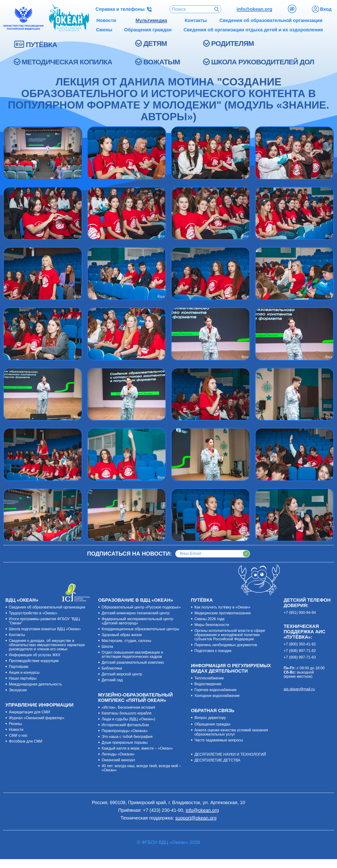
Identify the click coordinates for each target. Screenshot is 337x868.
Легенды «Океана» (118, 754)
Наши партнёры (23, 678)
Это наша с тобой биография (127, 737)
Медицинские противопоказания (223, 613)
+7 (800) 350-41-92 (300, 644)
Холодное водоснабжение (217, 696)
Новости (16, 730)
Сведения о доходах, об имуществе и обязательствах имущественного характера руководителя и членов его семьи (47, 645)
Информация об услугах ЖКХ (35, 655)
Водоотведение (208, 684)
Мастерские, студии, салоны (126, 641)
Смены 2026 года (210, 619)
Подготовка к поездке (213, 651)
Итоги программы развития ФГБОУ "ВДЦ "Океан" (44, 621)
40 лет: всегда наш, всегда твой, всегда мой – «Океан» (141, 768)
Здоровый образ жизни (122, 635)
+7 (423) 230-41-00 (163, 810)
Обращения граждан (212, 724)
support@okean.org (196, 818)
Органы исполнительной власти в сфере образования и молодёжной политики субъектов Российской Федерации (230, 635)
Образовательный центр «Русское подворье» (141, 607)
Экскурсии (18, 690)
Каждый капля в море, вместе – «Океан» (137, 748)
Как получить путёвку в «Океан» (223, 607)
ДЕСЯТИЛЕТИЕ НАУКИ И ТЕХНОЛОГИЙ (230, 754)
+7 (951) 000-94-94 (300, 613)
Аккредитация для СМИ (29, 712)
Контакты (17, 635)
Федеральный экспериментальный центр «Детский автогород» (137, 621)
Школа (107, 646)
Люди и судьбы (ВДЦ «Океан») (128, 719)
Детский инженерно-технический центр (136, 613)
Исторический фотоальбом (125, 725)
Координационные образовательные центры (140, 629)
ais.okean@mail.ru (299, 689)
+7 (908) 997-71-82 (300, 651)
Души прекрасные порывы (125, 742)
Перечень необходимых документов (226, 645)
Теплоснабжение (209, 678)
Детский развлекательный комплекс (133, 662)
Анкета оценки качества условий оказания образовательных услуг (231, 732)
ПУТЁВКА (42, 45)
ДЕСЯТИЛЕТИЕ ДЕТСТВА (217, 760)
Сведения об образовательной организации (47, 607)
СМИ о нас (18, 735)
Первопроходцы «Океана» (125, 731)
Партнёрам (19, 667)
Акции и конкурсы (24, 672)
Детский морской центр (122, 674)
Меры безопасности (212, 625)
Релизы (15, 724)
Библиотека (112, 668)
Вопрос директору (210, 718)
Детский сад (112, 680)
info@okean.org (254, 9)
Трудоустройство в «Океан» (33, 613)
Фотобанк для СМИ (26, 741)
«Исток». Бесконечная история (128, 707)
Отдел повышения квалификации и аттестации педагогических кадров (132, 654)
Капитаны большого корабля (126, 713)
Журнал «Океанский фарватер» (37, 718)
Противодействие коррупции (34, 661)
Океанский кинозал (118, 760)
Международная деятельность (35, 684)
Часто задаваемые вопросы (219, 740)
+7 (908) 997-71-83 (300, 657)
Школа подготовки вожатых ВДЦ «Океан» (45, 629)
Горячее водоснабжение (216, 690)
